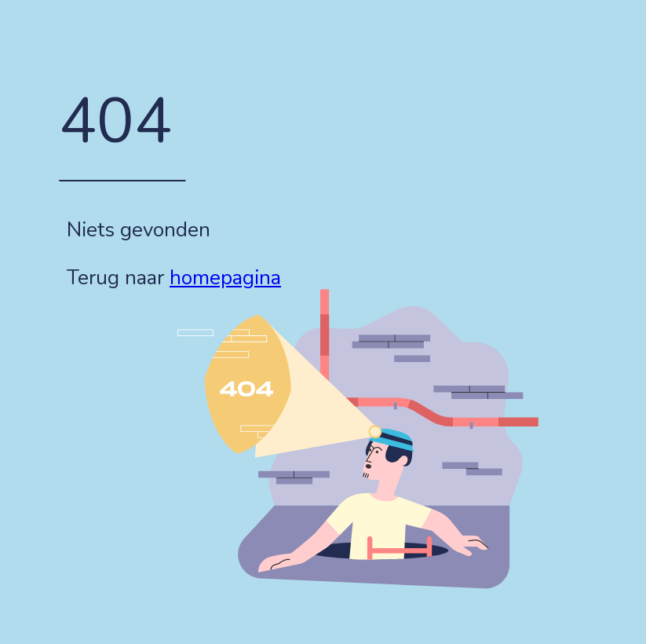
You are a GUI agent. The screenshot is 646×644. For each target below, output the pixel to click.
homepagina (225, 278)
